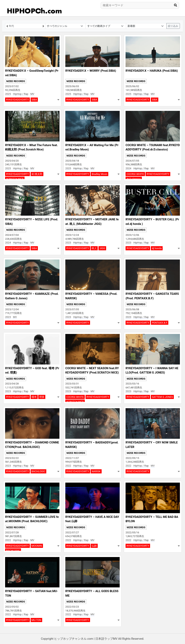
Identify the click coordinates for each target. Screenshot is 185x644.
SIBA (34, 100)
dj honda (157, 248)
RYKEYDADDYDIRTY (17, 100)
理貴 (42, 397)
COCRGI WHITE (135, 174)
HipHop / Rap (21, 94)
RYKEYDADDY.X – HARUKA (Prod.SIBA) (152, 71)
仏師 (94, 546)
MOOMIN (37, 546)
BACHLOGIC (39, 471)
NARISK (96, 471)
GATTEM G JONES (162, 397)
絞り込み (173, 26)
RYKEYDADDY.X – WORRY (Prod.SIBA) (91, 71)
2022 (68, 466)
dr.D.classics (134, 179)
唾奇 (34, 397)
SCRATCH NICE (15, 179)
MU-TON (36, 620)
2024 (128, 168)
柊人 (94, 248)
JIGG (102, 248)
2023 (68, 243)
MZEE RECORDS (16, 81)
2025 (8, 94)
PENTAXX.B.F (160, 323)
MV (32, 94)
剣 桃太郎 (37, 174)
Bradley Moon (99, 174)
